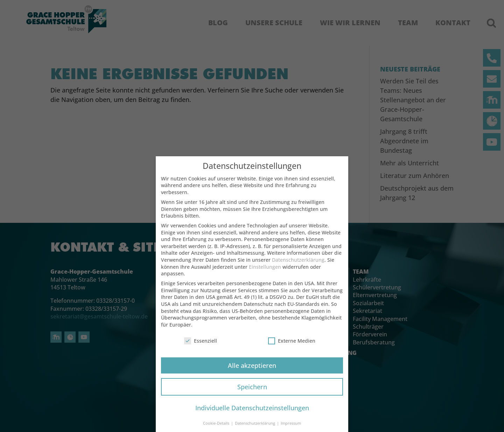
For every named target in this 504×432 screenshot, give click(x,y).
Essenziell (201, 346)
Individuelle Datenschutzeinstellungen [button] (252, 413)
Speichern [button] (252, 392)
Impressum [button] (291, 429)
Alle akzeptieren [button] (252, 371)
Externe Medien (292, 346)
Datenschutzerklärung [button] (255, 429)
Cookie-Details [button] (217, 429)
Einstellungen (265, 272)
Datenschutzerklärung (298, 265)
